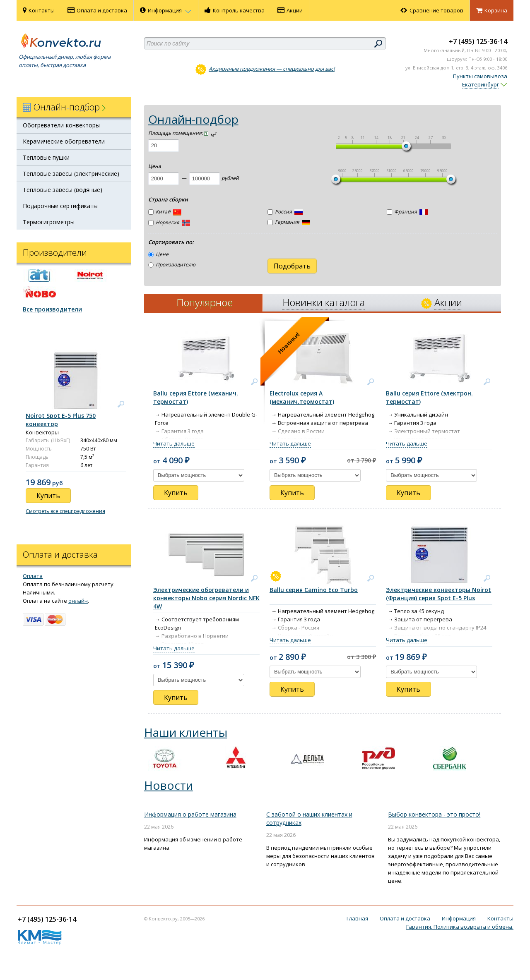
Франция (407, 212)
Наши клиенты (186, 732)
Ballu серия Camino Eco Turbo (314, 590)
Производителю (172, 265)
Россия (285, 212)
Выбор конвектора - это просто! (434, 814)
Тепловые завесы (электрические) (71, 174)
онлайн (78, 601)
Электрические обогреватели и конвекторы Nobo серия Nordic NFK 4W (206, 598)
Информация (166, 10)
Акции (290, 10)
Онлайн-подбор (193, 119)
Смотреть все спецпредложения (65, 511)
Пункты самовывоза (480, 76)
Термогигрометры (49, 222)
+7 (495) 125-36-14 (478, 41)
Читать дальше (174, 443)
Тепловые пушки (46, 157)
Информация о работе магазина (190, 814)
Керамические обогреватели (64, 141)
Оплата (33, 576)
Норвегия (169, 222)
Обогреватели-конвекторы (61, 125)
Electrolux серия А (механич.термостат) (302, 397)
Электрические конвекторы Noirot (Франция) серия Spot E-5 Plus (438, 594)
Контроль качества (235, 10)
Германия (289, 222)
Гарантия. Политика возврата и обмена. (460, 927)
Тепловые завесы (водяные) (63, 190)
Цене (158, 254)
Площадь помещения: (178, 133)
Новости (169, 785)
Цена (155, 166)
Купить (176, 493)
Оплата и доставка (97, 10)
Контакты (39, 10)
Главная (357, 918)
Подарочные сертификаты (60, 206)
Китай (165, 212)
